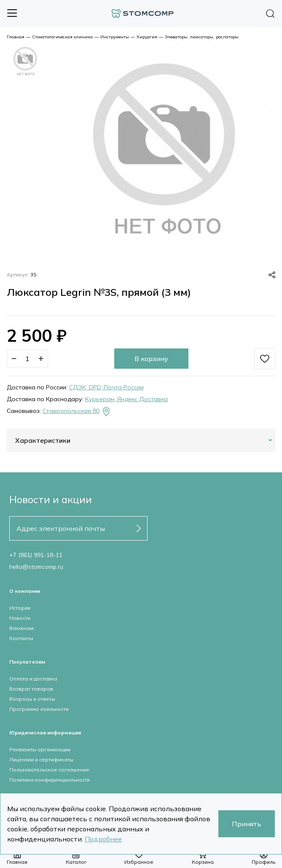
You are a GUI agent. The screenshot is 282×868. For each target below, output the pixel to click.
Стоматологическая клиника (62, 37)
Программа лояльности (39, 709)
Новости (20, 618)
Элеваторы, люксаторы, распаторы (202, 37)
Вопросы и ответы (32, 699)
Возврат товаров (31, 689)
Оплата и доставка (33, 679)
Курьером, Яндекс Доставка (126, 399)
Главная (16, 37)
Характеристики (43, 440)
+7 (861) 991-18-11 (36, 555)
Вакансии (21, 628)
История (20, 608)
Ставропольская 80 (77, 412)
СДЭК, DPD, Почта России (106, 387)
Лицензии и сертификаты (41, 759)
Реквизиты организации (40, 749)
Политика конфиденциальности (50, 780)
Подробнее (103, 839)
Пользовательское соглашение (49, 770)
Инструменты (115, 37)
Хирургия (147, 37)
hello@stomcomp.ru (36, 567)
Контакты (21, 638)
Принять (247, 824)
